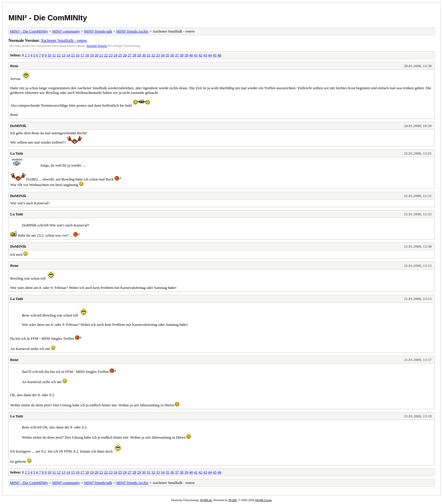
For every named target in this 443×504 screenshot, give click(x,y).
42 (201, 55)
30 (144, 55)
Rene (14, 66)
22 (106, 55)
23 (111, 55)
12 (59, 55)
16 (78, 55)
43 (205, 55)
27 (130, 55)
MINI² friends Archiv (132, 31)
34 (163, 55)
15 (73, 55)
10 (49, 55)
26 (125, 55)
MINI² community (66, 31)
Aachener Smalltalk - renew (64, 40)
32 (153, 55)
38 (182, 55)
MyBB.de (206, 500)
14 (68, 55)
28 (134, 55)
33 (158, 55)
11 (54, 55)
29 (139, 55)
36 (172, 55)
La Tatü (17, 153)
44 (210, 55)
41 (196, 55)
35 (167, 55)
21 (101, 55)
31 (148, 55)
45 (215, 55)
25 (120, 55)
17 (82, 55)
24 (115, 55)
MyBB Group (263, 500)
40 (191, 55)
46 (219, 55)
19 (92, 55)
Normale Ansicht (97, 46)
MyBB (233, 500)
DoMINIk (18, 126)
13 (64, 55)
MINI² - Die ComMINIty (48, 18)
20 (96, 55)
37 (177, 55)
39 (186, 55)
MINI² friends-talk (98, 31)
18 (87, 55)
